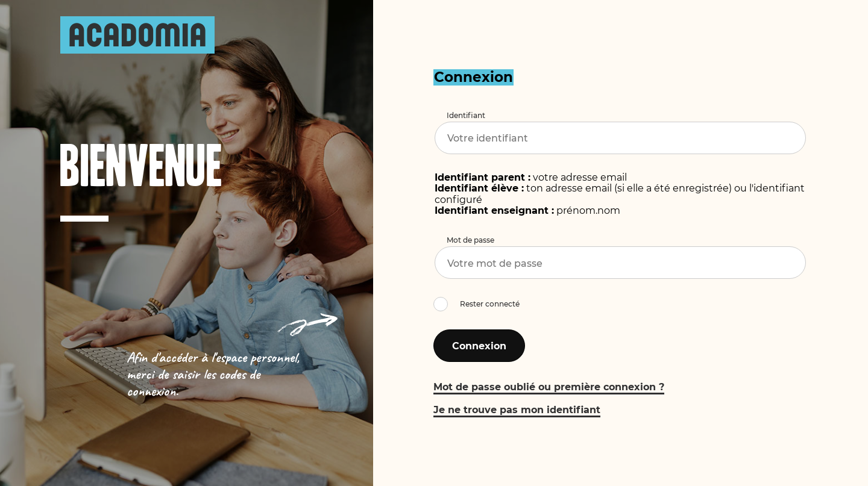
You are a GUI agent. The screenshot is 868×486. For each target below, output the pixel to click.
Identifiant (466, 115)
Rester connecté (490, 304)
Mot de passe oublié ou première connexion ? (549, 387)
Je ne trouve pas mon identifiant (517, 410)
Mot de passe (470, 240)
